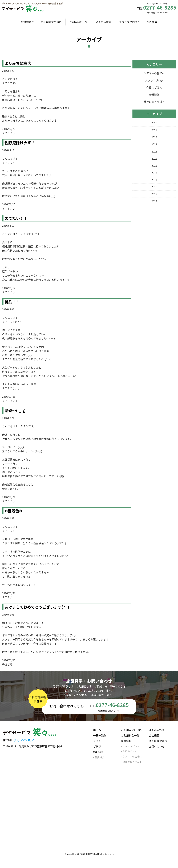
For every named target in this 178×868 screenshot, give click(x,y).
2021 (154, 158)
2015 (154, 194)
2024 (154, 137)
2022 (154, 151)
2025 (154, 130)
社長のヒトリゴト (154, 102)
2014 (154, 201)
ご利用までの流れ (51, 22)
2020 (154, 166)
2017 (154, 180)
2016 (154, 187)
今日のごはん (154, 87)
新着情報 (154, 95)
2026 (154, 123)
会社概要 (152, 22)
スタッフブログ (128, 22)
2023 (154, 144)
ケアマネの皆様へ (154, 73)
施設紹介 (26, 22)
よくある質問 (103, 22)
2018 (154, 173)
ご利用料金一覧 (79, 22)
